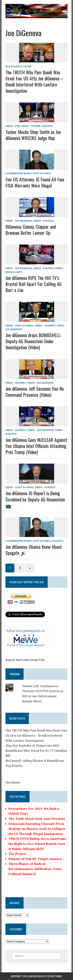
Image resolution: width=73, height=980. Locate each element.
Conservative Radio (18, 173)
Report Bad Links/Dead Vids (25, 660)
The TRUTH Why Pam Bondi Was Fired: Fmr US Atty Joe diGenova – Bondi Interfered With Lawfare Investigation (34, 81)
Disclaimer (13, 782)
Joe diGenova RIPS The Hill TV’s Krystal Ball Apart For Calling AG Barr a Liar (33, 284)
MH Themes (57, 976)
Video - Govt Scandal (20, 325)
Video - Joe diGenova (19, 221)
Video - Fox (13, 126)
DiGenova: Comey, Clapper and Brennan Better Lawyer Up (31, 230)
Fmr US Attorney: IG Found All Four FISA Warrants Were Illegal (35, 182)
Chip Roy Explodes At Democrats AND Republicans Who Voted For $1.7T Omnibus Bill (36, 750)
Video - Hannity (45, 325)
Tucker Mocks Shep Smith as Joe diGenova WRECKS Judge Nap (33, 135)
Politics (17, 66)
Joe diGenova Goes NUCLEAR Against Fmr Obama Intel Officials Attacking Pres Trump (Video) (36, 446)
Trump (27, 66)
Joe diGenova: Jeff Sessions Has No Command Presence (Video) (35, 392)
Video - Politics (44, 221)
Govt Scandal (42, 173)
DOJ (8, 66)
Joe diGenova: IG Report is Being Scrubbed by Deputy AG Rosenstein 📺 (35, 499)
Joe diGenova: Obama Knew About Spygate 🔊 (34, 550)
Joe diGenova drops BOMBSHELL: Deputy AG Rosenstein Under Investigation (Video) (33, 341)
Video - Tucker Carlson (37, 126)
